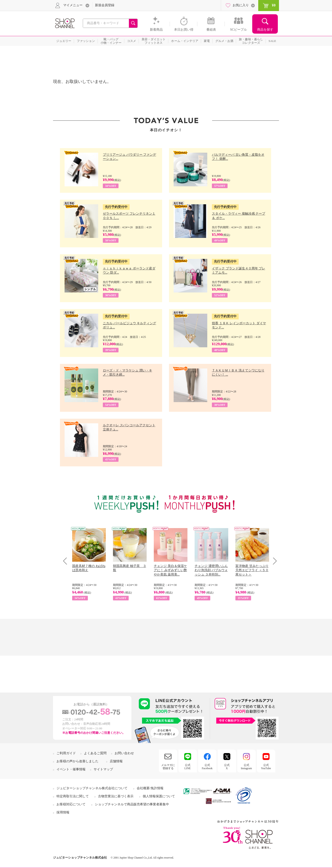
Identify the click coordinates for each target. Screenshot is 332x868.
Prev (67, 561)
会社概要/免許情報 (150, 788)
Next (273, 561)
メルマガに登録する (168, 767)
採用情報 (63, 812)
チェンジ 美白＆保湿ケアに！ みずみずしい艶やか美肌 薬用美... (170, 570)
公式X (227, 767)
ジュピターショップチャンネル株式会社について (92, 788)
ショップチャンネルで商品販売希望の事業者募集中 (132, 804)
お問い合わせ (124, 753)
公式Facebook (207, 767)
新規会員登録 (105, 5)
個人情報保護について (159, 796)
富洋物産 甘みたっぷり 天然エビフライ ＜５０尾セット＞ (252, 570)
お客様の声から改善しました (77, 761)
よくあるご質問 (95, 753)
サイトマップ (103, 769)
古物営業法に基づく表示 (116, 796)
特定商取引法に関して (73, 796)
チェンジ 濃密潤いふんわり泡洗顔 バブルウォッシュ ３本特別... (211, 570)
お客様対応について (71, 804)
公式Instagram (246, 767)
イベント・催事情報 (71, 769)
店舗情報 (116, 761)
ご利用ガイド (66, 753)
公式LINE (188, 767)
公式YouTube (266, 767)
